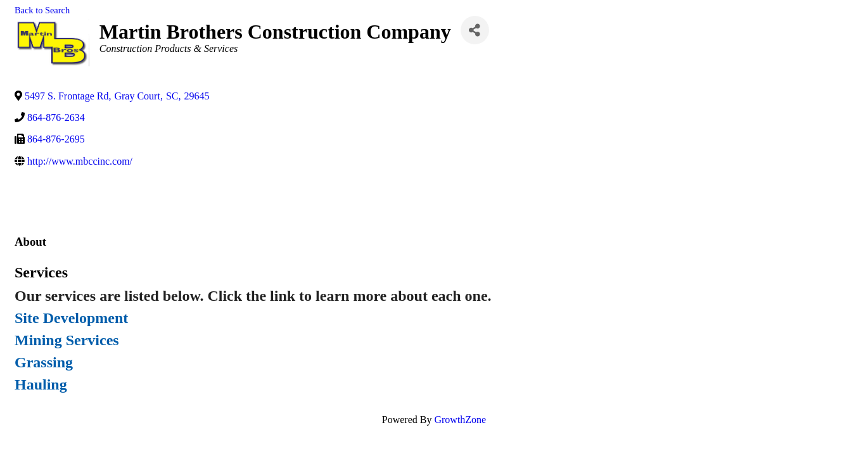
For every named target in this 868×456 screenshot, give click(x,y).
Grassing (44, 362)
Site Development (71, 318)
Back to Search (42, 10)
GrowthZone (460, 420)
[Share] (475, 30)
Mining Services (67, 340)
